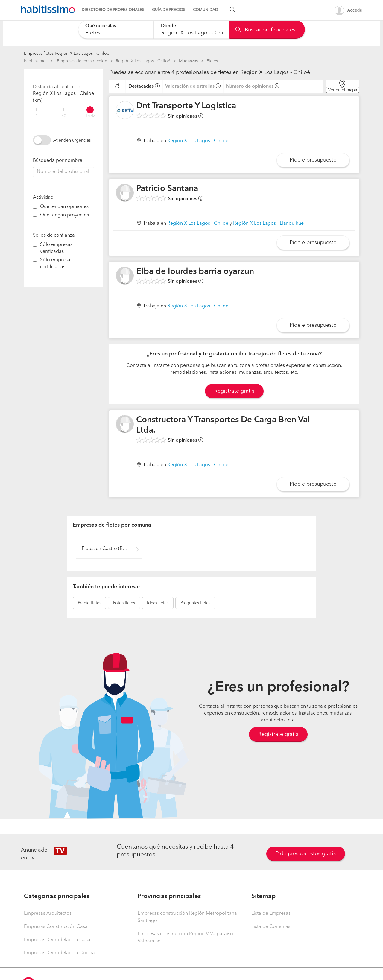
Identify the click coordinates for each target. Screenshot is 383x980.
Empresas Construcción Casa (56, 927)
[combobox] (116, 29)
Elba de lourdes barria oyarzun (195, 272)
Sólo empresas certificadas (56, 263)
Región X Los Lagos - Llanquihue (268, 224)
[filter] (64, 110)
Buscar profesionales (265, 30)
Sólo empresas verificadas (56, 248)
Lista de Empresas (271, 914)
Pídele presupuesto (313, 160)
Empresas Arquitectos (48, 914)
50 (64, 116)
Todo (91, 116)
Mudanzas (188, 61)
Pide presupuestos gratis (306, 854)
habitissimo (35, 61)
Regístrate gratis (278, 734)
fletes (89, 603)
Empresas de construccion (82, 61)
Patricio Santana (167, 189)
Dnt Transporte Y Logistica (186, 106)
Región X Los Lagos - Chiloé (143, 61)
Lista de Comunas (271, 927)
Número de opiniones (250, 86)
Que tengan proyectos (64, 215)
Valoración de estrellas (190, 86)
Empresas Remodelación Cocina (59, 953)
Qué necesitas (101, 26)
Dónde (168, 26)
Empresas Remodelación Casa (57, 940)
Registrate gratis (234, 391)
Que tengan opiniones (64, 207)
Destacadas (141, 86)
